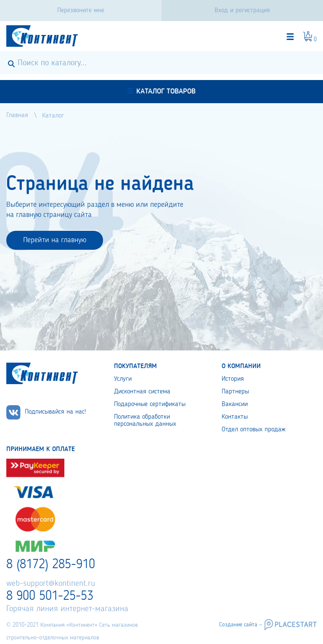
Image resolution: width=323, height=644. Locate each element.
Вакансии (235, 404)
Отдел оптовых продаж (254, 430)
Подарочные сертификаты (150, 404)
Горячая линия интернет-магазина (67, 609)
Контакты (235, 417)
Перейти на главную (55, 240)
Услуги (123, 379)
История (233, 379)
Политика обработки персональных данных (145, 421)
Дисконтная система (142, 392)
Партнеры (235, 392)
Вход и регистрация (242, 11)
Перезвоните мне (81, 11)
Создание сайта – (241, 625)
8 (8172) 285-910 (51, 565)
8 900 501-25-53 (50, 596)
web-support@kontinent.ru (51, 584)
